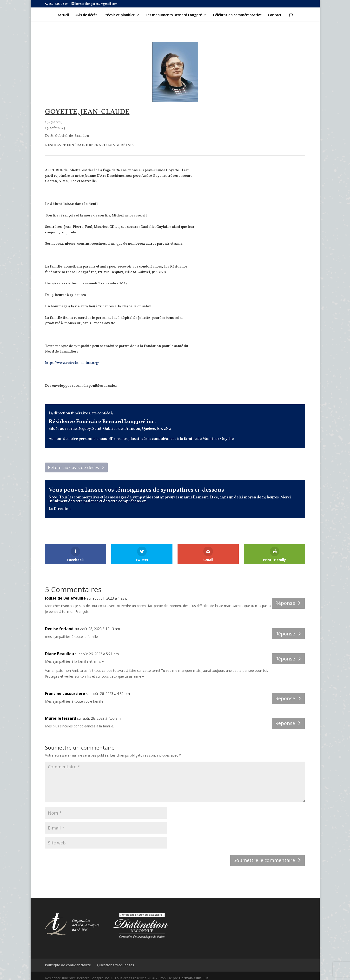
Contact (275, 15)
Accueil (63, 15)
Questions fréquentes (116, 965)
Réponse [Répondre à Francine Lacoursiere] (285, 698)
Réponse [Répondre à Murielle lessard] (285, 723)
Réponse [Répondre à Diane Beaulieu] (285, 659)
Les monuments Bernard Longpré (174, 15)
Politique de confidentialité (68, 965)
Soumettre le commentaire (264, 860)
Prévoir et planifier (119, 15)
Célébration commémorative (237, 15)
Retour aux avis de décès (73, 467)
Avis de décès (86, 15)
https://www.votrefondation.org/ (72, 363)
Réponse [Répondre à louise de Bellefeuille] (285, 603)
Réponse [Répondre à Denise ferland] (285, 634)
